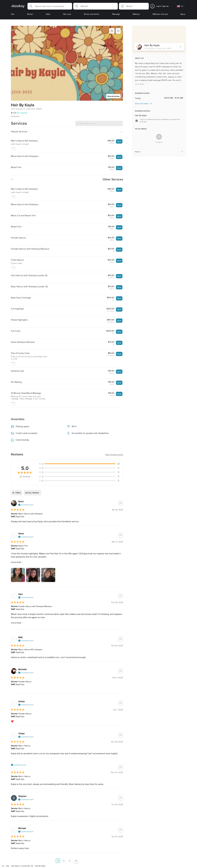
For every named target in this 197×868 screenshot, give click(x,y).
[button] (50, 6)
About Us (18, 865)
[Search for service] (99, 123)
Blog (9, 865)
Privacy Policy (38, 865)
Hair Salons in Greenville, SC (23, 847)
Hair (8, 847)
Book (119, 141)
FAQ (27, 865)
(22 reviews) (22, 113)
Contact (89, 865)
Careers (66, 865)
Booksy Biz (78, 865)
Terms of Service (53, 865)
